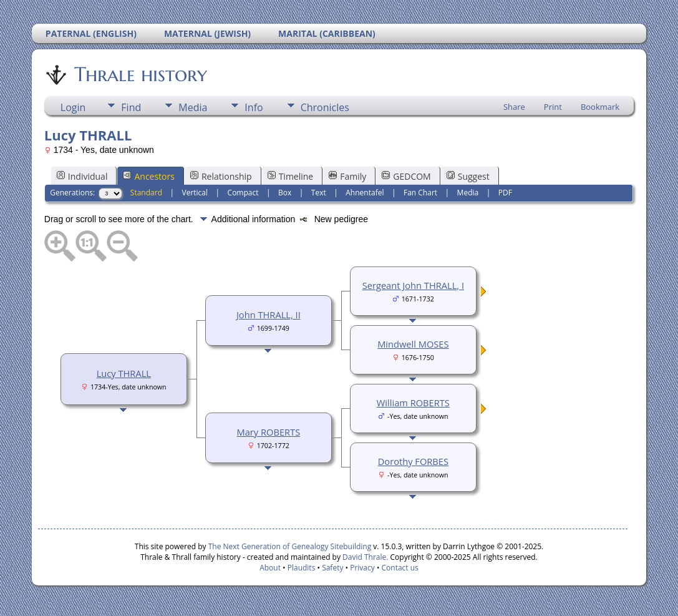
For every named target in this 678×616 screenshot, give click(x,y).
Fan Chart (420, 193)
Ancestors (148, 176)
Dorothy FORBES (413, 461)
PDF (505, 193)
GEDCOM (406, 176)
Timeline (291, 176)
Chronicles (325, 107)
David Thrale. (365, 557)
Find (131, 107)
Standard (146, 193)
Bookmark (600, 107)
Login (73, 107)
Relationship (221, 176)
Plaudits (302, 568)
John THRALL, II (269, 315)
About (270, 568)
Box (285, 193)
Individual (82, 176)
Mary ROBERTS (269, 432)
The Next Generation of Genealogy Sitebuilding (290, 546)
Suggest (468, 176)
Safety (332, 568)
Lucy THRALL (124, 373)
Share (514, 107)
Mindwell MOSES (413, 344)
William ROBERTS (413, 403)
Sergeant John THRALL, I (413, 285)
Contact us (400, 568)
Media (193, 107)
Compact (243, 193)
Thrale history (140, 74)
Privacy (362, 568)
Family (347, 176)
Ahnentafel (365, 193)
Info (254, 107)
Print (553, 107)
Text (319, 193)
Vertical (195, 193)
